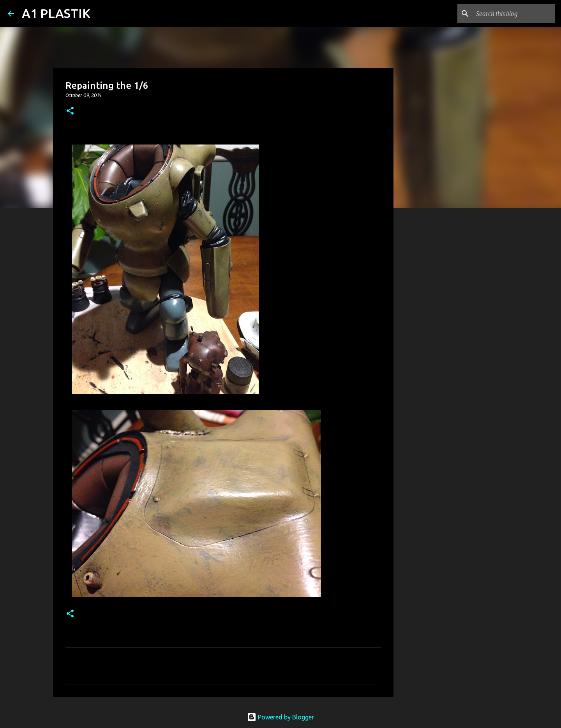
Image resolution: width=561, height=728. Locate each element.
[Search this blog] (514, 14)
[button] (70, 111)
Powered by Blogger (280, 717)
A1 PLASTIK (56, 13)
